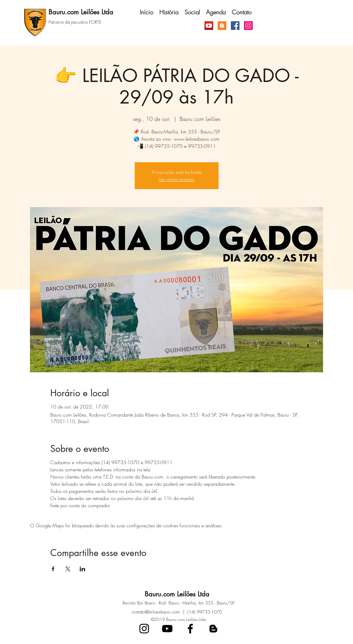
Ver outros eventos (177, 179)
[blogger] (213, 629)
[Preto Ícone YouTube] (167, 629)
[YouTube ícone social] (209, 26)
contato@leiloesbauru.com (156, 612)
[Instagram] (248, 26)
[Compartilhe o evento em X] (68, 569)
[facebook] (190, 629)
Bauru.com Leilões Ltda (177, 594)
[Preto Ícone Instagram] (144, 629)
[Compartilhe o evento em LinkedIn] (82, 569)
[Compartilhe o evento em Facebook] (53, 569)
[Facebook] (235, 26)
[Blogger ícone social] (222, 26)
